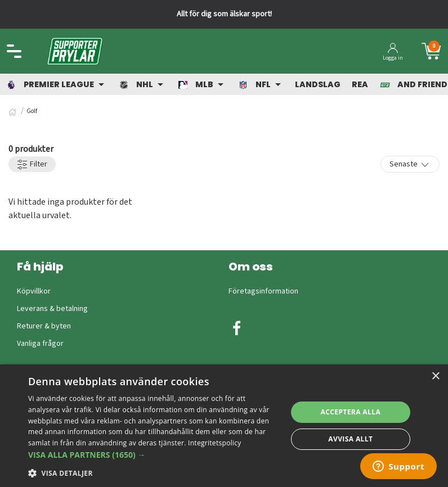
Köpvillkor (34, 291)
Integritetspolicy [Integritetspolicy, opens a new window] (215, 443)
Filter (32, 164)
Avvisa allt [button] (350, 439)
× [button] (435, 376)
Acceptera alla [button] (351, 412)
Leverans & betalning (52, 309)
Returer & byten (44, 326)
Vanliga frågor (40, 344)
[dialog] (224, 426)
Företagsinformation (263, 291)
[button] (154, 455)
